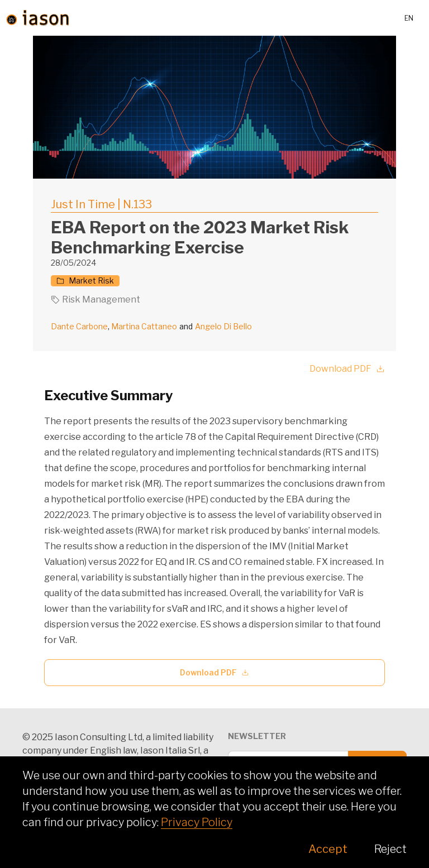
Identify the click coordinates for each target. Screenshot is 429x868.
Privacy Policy (197, 822)
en (409, 18)
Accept (328, 849)
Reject (390, 849)
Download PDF (347, 369)
